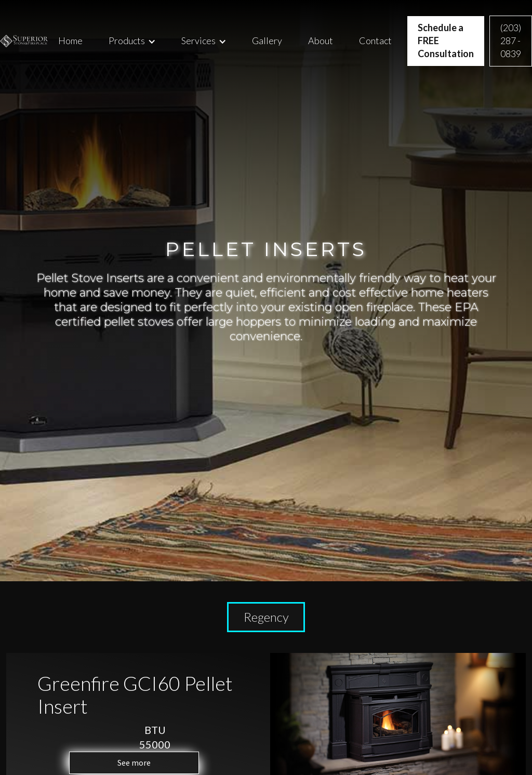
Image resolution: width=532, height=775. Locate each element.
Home (70, 41)
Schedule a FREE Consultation (446, 41)
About (321, 41)
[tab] (266, 617)
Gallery (267, 41)
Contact (375, 41)
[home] (24, 41)
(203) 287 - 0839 (511, 41)
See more (134, 763)
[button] (132, 41)
